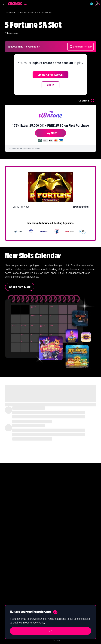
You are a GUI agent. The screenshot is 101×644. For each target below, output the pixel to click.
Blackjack (57, 555)
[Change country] (92, 4)
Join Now (50, 501)
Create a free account (50, 75)
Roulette (57, 560)
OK (50, 631)
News (55, 535)
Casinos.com (11, 13)
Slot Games (58, 550)
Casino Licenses (60, 580)
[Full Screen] (86, 101)
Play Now (46, 134)
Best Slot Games (27, 13)
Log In (50, 85)
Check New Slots (20, 287)
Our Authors (11, 599)
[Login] (97, 4)
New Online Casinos (14, 545)
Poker (55, 565)
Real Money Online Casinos (17, 540)
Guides (56, 540)
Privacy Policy (37, 623)
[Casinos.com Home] (17, 4)
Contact (9, 604)
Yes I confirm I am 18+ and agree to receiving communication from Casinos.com (37, 510)
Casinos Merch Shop (62, 585)
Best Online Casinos (14, 535)
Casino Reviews (60, 545)
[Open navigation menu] (4, 4)
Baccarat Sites (59, 570)
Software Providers (61, 575)
